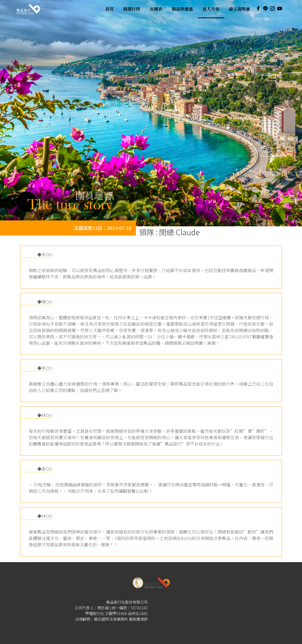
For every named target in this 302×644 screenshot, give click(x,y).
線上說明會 (239, 9)
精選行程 (132, 9)
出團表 (156, 9)
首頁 (109, 9)
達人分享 (211, 9)
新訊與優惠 (182, 9)
